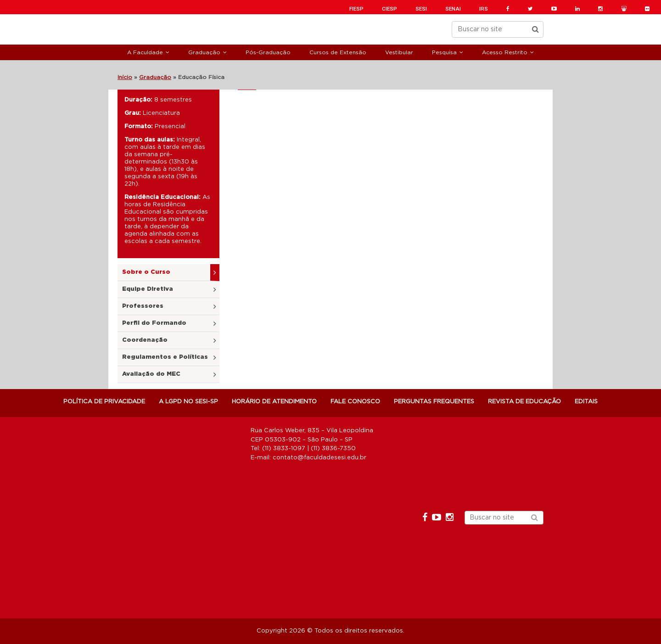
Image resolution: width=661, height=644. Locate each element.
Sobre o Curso (146, 272)
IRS (484, 9)
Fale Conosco (355, 402)
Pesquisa (444, 52)
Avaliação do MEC (151, 374)
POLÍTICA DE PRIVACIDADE (104, 402)
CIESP (389, 9)
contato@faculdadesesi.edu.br (319, 458)
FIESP (356, 9)
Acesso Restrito (505, 52)
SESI (421, 9)
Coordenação (145, 340)
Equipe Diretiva (148, 289)
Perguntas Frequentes (434, 402)
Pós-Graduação (268, 52)
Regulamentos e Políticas (165, 357)
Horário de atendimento (274, 402)
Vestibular (399, 52)
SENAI (453, 9)
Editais (586, 402)
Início (125, 77)
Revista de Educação (524, 402)
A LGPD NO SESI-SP (188, 402)
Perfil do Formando (154, 323)
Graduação (204, 52)
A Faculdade (145, 52)
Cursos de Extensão (338, 52)
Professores (143, 306)
